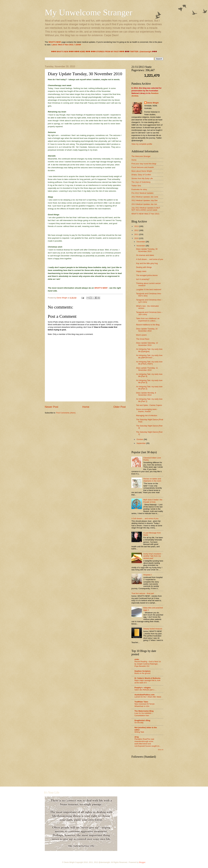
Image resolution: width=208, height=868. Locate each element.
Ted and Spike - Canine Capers (149, 405)
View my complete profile (142, 144)
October (140, 439)
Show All (161, 750)
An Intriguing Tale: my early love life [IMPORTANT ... (149, 356)
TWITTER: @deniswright (141, 52)
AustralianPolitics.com (145, 695)
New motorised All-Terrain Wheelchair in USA (145, 705)
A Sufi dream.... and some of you (150, 259)
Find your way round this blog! (144, 164)
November (141, 246)
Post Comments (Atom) (66, 413)
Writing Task (139, 732)
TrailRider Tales (141, 702)
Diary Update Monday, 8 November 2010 (146, 394)
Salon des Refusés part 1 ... (145, 690)
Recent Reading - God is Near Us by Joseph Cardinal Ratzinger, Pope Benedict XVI (148, 664)
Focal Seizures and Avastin (143, 167)
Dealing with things (144, 267)
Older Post (120, 407)
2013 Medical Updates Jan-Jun (144, 204)
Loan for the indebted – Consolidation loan (144, 714)
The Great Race (143, 339)
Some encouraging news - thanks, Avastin (147, 410)
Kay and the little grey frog (147, 263)
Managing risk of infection (147, 415)
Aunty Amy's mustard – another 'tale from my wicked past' (153, 556)
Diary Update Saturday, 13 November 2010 (147, 344)
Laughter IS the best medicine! (149, 290)
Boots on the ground (142, 673)
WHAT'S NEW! (101, 288)
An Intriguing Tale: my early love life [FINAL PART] (149, 363)
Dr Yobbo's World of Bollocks (147, 678)
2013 (137, 226)
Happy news (141, 271)
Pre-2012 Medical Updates (142, 193)
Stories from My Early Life (142, 178)
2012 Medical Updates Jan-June (145, 197)
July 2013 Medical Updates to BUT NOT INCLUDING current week (146, 209)
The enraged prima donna (147, 275)
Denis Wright (153, 103)
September (141, 443)
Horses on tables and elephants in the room (152, 480)
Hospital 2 (147, 575)
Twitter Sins (136, 186)
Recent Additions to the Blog (148, 325)
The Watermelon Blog (144, 711)
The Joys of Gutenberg (141, 182)
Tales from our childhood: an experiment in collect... (148, 320)
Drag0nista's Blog (142, 720)
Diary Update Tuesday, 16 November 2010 (147, 330)
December (141, 242)
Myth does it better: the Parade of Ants (153, 501)
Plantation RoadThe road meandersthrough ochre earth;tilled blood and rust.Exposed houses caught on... (148, 743)
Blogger (142, 862)
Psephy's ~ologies (143, 688)
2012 (137, 230)
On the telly (139, 723)
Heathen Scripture (142, 671)
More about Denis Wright (142, 171)
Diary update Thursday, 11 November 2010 (147, 369)
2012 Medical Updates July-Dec (145, 200)
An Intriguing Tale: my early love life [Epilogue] (149, 350)
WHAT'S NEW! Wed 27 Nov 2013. (146, 214)
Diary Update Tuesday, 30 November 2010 (147, 250)
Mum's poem (141, 335)
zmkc (137, 659)
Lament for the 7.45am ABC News (148, 697)
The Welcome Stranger (141, 156)
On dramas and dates (145, 255)
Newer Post (51, 407)
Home (86, 407)
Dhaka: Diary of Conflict (141, 175)
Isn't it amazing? (143, 279)
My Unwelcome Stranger (89, 12)
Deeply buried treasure (153, 629)
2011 (137, 234)
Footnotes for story (139, 189)
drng (137, 737)
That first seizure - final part (143, 593)
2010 (137, 238)
